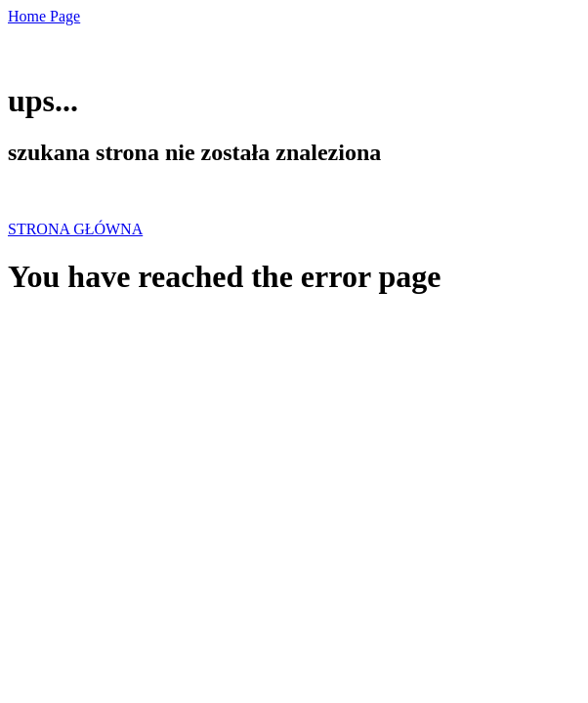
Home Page (44, 16)
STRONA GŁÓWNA (75, 229)
